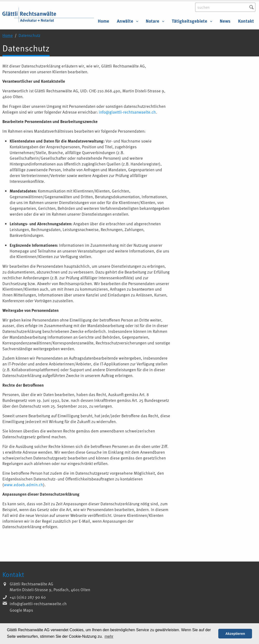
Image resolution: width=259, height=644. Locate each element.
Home (103, 21)
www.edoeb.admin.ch (23, 485)
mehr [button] (109, 636)
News (225, 21)
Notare (153, 21)
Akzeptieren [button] (235, 634)
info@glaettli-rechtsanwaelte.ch (127, 112)
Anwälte (125, 21)
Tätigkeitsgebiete (189, 21)
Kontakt (246, 21)
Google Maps (21, 610)
